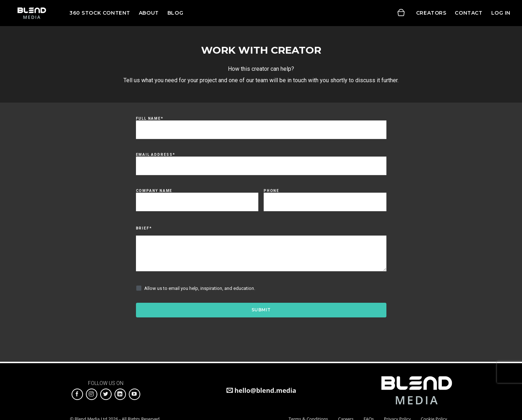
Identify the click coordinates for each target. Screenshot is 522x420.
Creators (431, 13)
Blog (175, 13)
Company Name (154, 191)
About (149, 13)
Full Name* (150, 119)
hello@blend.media (265, 390)
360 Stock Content (100, 13)
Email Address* (156, 155)
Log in (501, 13)
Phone (272, 191)
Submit (261, 310)
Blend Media (32, 13)
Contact (469, 13)
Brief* (144, 228)
